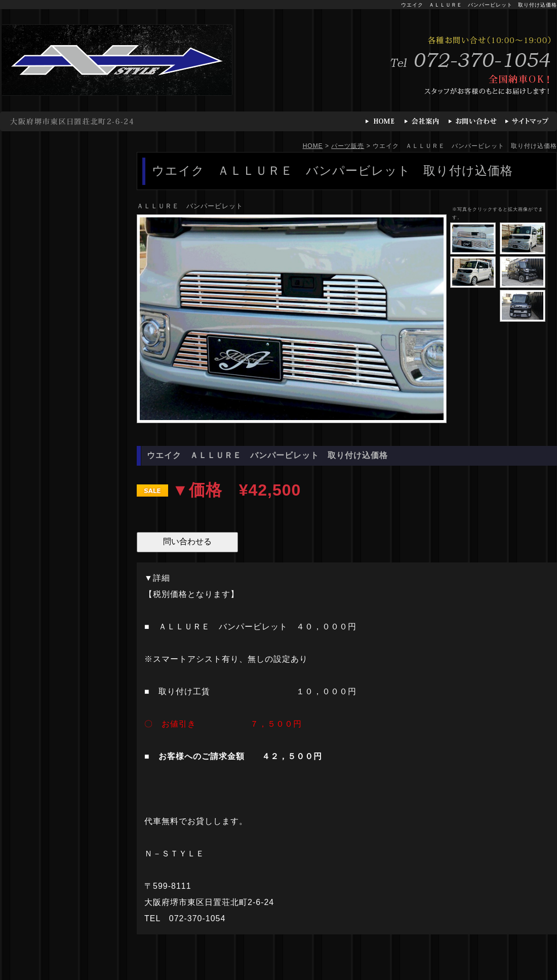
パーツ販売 (348, 146)
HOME (313, 146)
